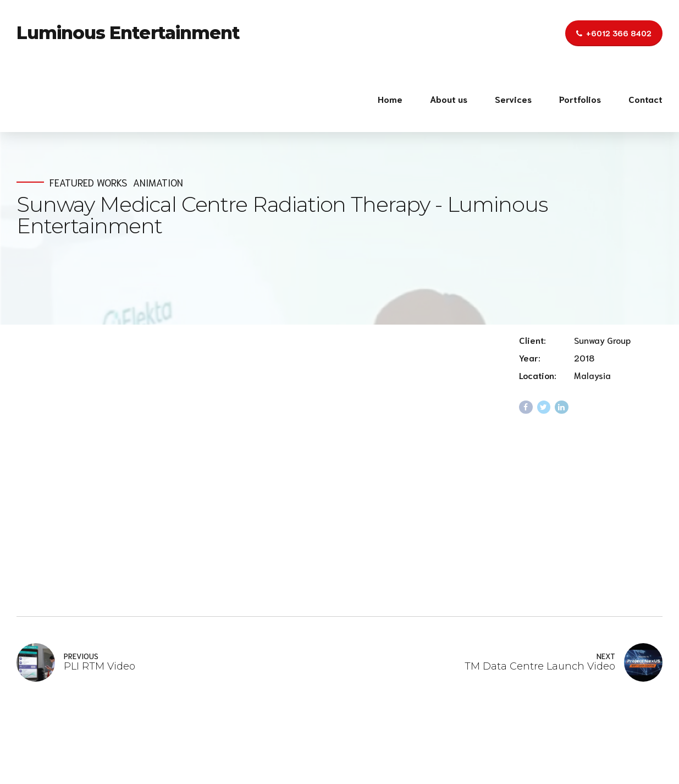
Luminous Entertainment (128, 33)
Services (513, 99)
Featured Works (88, 182)
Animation (158, 182)
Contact (645, 99)
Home (390, 99)
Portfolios (580, 99)
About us (449, 99)
